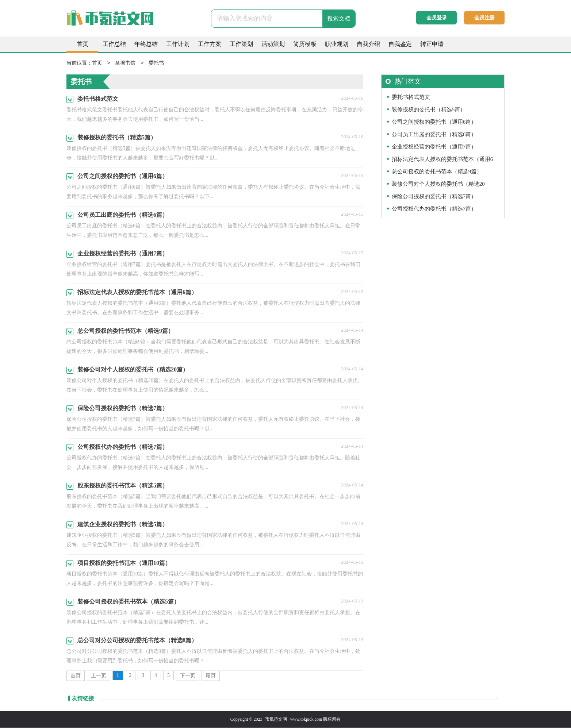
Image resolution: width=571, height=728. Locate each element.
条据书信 (125, 63)
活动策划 (273, 44)
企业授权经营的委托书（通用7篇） (434, 147)
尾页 (211, 676)
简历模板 (305, 44)
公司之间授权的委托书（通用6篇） (434, 122)
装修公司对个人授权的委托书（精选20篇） (438, 186)
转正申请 (432, 44)
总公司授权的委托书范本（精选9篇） (437, 172)
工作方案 (210, 44)
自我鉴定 (400, 44)
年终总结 (146, 44)
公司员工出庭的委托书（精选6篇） (434, 135)
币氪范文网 (276, 720)
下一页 (188, 676)
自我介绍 (368, 44)
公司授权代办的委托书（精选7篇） (434, 209)
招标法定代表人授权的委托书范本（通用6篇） (442, 161)
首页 (83, 44)
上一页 (99, 676)
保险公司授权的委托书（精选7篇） (434, 197)
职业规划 (337, 44)
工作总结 (114, 44)
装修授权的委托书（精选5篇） (429, 110)
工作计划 (178, 44)
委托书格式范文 (411, 97)
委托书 (156, 63)
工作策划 (241, 44)
